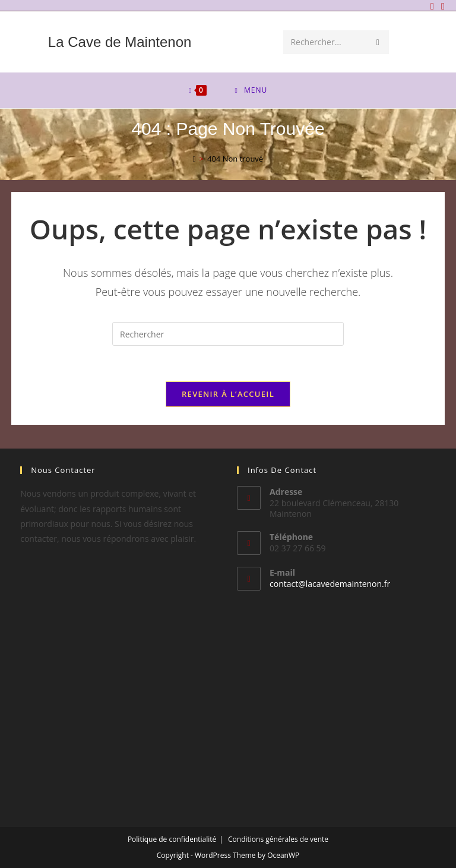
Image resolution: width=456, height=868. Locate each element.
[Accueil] (194, 159)
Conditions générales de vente (278, 839)
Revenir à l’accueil (228, 394)
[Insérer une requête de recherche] (228, 334)
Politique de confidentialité (172, 839)
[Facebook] (432, 6)
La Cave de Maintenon (120, 42)
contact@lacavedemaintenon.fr (330, 584)
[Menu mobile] (251, 90)
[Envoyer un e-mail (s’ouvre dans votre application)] (441, 6)
